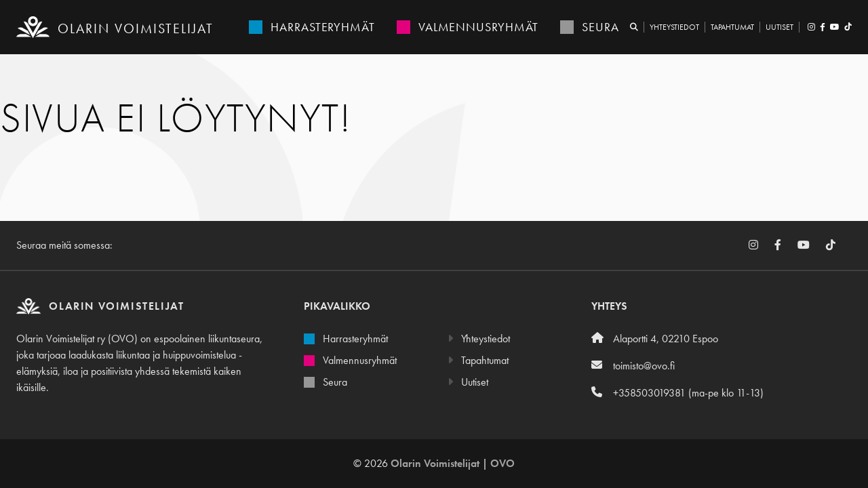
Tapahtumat (732, 27)
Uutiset (780, 27)
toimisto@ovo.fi (633, 366)
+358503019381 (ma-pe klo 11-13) (677, 393)
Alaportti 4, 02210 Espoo (655, 339)
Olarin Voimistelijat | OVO (453, 463)
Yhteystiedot (674, 27)
